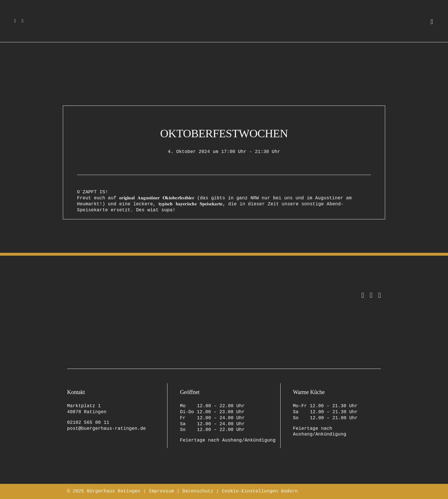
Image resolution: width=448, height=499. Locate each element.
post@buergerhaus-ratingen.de (107, 429)
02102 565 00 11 (88, 423)
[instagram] (15, 21)
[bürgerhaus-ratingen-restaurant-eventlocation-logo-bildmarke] (224, 11)
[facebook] (23, 21)
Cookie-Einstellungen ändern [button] (260, 491)
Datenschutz (198, 491)
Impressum (161, 491)
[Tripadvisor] (380, 295)
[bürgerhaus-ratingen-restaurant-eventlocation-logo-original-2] (96, 294)
